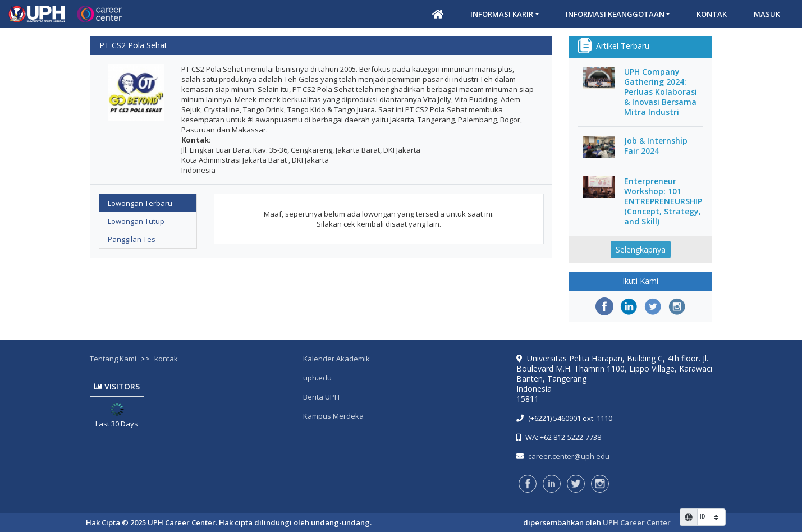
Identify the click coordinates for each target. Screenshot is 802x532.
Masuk (767, 14)
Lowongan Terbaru (140, 203)
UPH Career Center (637, 522)
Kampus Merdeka (333, 416)
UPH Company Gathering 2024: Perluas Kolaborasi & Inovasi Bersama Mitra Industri (661, 92)
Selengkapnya (641, 249)
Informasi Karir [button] (502, 14)
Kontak (712, 14)
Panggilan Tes (132, 239)
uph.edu (317, 378)
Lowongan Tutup (136, 221)
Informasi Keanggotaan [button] (615, 14)
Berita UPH (321, 397)
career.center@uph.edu (569, 456)
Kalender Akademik (336, 359)
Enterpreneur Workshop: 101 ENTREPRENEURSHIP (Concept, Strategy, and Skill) (663, 201)
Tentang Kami (113, 359)
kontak (166, 359)
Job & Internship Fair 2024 (656, 146)
